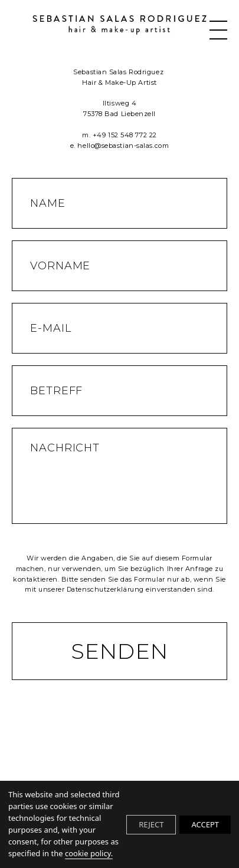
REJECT (151, 824)
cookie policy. (89, 853)
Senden (119, 651)
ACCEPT (205, 824)
